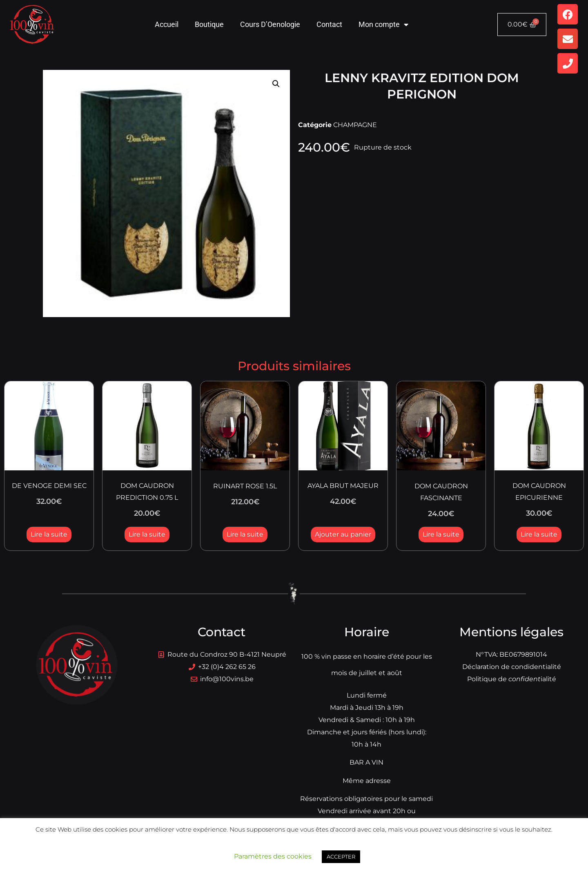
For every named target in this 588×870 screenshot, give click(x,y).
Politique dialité (512, 679)
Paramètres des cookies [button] (273, 856)
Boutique (209, 24)
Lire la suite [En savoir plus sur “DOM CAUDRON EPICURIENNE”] (539, 534)
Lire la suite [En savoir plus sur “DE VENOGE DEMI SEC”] (49, 534)
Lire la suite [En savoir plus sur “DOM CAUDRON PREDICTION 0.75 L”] (147, 534)
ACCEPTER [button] (341, 857)
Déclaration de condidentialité (512, 667)
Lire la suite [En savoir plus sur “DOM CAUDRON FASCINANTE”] (441, 534)
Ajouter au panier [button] (343, 534)
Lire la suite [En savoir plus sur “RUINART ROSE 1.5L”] (245, 534)
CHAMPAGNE (355, 125)
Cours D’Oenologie (270, 24)
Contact (329, 24)
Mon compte (383, 25)
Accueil (167, 24)
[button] (276, 84)
